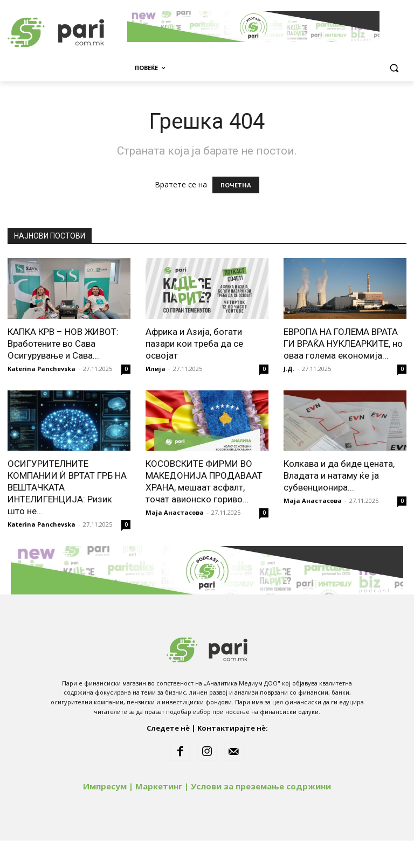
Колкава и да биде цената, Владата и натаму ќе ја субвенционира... (339, 503)
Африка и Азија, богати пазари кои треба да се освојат (194, 371)
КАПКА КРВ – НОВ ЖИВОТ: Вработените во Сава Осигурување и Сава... (63, 371)
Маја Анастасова (175, 540)
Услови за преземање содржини (261, 814)
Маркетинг (159, 814)
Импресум (105, 814)
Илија (156, 396)
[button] (394, 68)
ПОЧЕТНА (236, 212)
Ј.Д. (289, 396)
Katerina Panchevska (42, 396)
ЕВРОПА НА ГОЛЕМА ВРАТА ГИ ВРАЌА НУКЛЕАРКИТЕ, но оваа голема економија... (343, 371)
